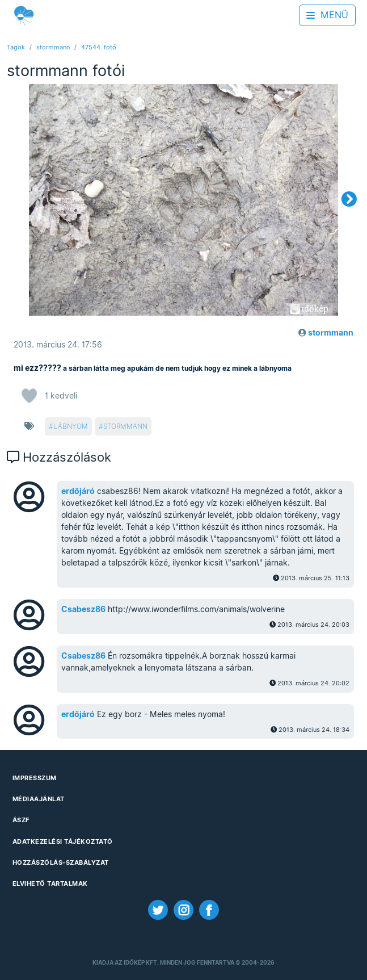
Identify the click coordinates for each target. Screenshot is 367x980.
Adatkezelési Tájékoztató (63, 841)
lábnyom (71, 426)
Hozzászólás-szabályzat (61, 862)
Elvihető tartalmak (50, 883)
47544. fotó (99, 47)
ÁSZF (21, 820)
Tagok (16, 47)
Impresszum (35, 778)
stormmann (53, 47)
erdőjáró (78, 491)
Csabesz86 (83, 609)
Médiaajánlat (39, 799)
